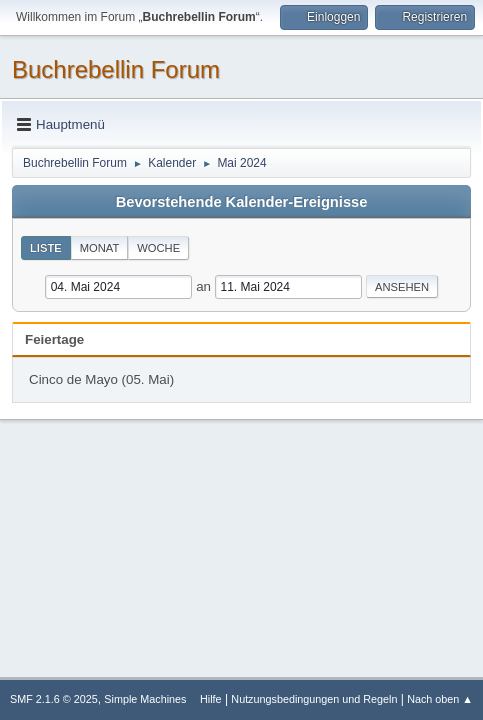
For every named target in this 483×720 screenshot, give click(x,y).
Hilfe (211, 699)
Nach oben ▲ (440, 699)
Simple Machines (145, 699)
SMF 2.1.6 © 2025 (54, 699)
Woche (158, 248)
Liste (46, 248)
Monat (100, 248)
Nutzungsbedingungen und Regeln (314, 699)
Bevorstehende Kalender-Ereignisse (242, 202)
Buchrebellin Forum (116, 69)
